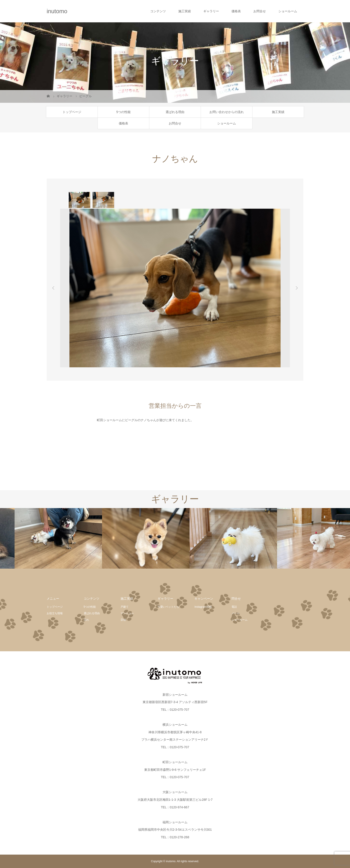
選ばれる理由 (175, 112)
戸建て (125, 607)
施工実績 (185, 11)
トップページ (72, 112)
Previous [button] (53, 288)
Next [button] (297, 288)
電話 (234, 607)
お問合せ (260, 11)
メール (235, 613)
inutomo (57, 11)
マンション (127, 613)
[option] (79, 200)
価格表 (236, 11)
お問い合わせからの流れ (227, 112)
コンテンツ (158, 11)
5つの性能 (123, 112)
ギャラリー (211, 11)
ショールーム (288, 11)
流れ (86, 620)
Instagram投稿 (203, 607)
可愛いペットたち (168, 607)
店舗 (123, 620)
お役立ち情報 (55, 613)
